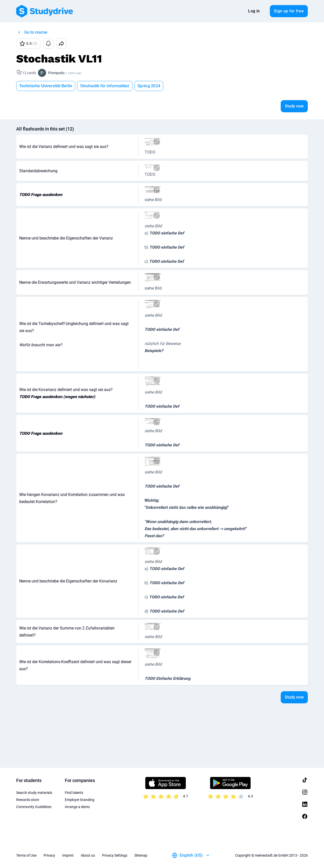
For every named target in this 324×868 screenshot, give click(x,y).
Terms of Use (26, 855)
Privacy (49, 855)
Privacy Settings (115, 855)
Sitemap (141, 855)
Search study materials (34, 793)
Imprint (68, 855)
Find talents (74, 793)
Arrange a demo (77, 807)
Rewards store (28, 800)
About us (88, 855)
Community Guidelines (34, 807)
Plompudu (56, 73)
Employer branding (80, 800)
